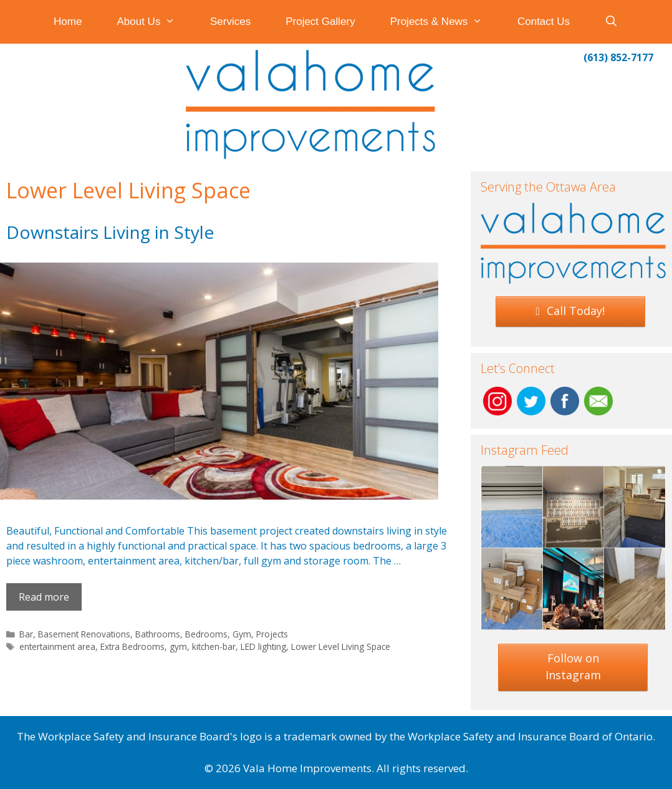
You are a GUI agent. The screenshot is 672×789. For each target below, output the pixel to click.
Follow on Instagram (573, 666)
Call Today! (570, 311)
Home (68, 22)
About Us (155, 22)
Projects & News (445, 22)
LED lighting (263, 646)
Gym (242, 634)
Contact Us (544, 22)
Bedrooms (206, 634)
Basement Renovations (84, 634)
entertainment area (57, 646)
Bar (26, 634)
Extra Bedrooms (132, 646)
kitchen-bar (214, 646)
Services (230, 22)
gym (178, 646)
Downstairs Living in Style (110, 232)
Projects (272, 634)
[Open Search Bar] (612, 22)
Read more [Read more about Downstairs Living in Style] (44, 597)
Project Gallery (320, 22)
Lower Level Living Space (341, 646)
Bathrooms (158, 634)
